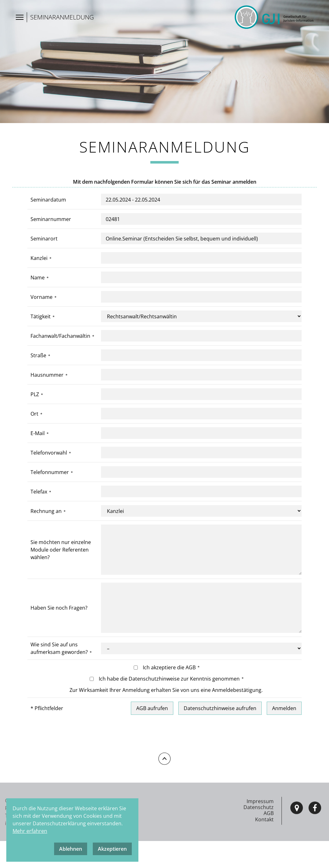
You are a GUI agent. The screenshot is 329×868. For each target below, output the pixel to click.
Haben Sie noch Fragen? (59, 609)
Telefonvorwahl (49, 453)
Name (38, 278)
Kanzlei (39, 259)
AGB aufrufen (152, 709)
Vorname (42, 298)
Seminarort (44, 239)
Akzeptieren (112, 849)
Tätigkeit (41, 317)
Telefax (39, 492)
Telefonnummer (50, 473)
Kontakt (264, 845)
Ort (34, 414)
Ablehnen (71, 849)
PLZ (35, 395)
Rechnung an (46, 512)
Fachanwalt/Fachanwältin (60, 337)
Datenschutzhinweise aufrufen (220, 709)
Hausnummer (47, 375)
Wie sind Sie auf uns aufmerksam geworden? (59, 649)
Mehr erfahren (30, 831)
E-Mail (38, 434)
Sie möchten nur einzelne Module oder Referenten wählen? (61, 551)
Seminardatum (48, 200)
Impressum (260, 827)
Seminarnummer (51, 220)
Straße (38, 356)
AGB (269, 839)
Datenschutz (259, 833)
